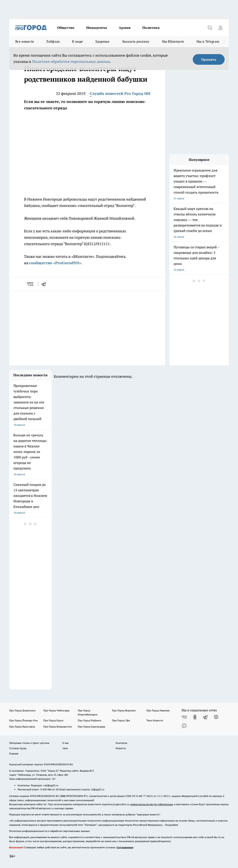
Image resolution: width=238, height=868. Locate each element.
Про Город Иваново (158, 710)
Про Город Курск (53, 720)
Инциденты (97, 28)
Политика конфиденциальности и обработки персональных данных (50, 831)
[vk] (30, 284)
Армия (125, 28)
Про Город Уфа (121, 720)
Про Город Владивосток (58, 727)
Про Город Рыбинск (89, 720)
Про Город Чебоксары (56, 710)
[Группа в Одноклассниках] (195, 717)
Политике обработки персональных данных (71, 61)
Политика (151, 28)
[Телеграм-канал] (205, 717)
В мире (77, 41)
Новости (121, 748)
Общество (66, 28)
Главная (14, 754)
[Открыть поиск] (210, 28)
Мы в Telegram (208, 41)
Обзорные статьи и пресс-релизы (29, 743)
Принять (209, 59)
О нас (66, 743)
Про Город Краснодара (91, 727)
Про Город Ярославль (22, 727)
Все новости (25, 41)
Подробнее (171, 825)
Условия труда (18, 748)
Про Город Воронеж (124, 710)
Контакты (121, 743)
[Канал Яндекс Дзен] (216, 717)
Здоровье (102, 41)
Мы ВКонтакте (173, 41)
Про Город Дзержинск (22, 710)
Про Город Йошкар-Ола (23, 720)
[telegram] (45, 284)
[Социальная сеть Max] (184, 726)
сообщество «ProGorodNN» (55, 263)
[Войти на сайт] (220, 28)
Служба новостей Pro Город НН (120, 93)
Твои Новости (155, 720)
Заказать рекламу (136, 41)
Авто (65, 748)
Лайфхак (53, 41)
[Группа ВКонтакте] (184, 717)
